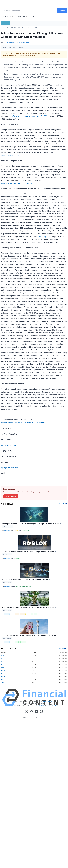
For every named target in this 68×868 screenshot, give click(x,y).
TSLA (3, 682)
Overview (6, 27)
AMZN (3, 655)
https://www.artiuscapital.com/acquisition (17, 183)
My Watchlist (21, 16)
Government (23, 614)
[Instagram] (41, 712)
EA (16, 558)
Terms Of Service (53, 706)
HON (20, 586)
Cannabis (17, 614)
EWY (24, 530)
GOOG (3, 667)
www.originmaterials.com (10, 155)
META (3, 670)
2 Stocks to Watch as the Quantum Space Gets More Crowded (26, 579)
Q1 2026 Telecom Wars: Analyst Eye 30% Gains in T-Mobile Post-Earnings (30, 635)
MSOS (35, 614)
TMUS (22, 642)
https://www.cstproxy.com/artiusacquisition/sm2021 (28, 116)
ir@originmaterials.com (10, 468)
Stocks (15, 23)
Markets (6, 23)
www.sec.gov (43, 237)
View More (63, 504)
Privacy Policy (40, 706)
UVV (30, 586)
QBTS (27, 586)
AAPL (3, 658)
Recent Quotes (7, 16)
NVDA (23, 586)
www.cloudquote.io (49, 701)
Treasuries (34, 27)
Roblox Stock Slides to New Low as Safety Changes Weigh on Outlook (29, 552)
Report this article (11, 496)
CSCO (17, 586)
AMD (3, 661)
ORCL (3, 679)
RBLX (19, 558)
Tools (31, 23)
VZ (25, 642)
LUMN (17, 642)
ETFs (23, 23)
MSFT (3, 673)
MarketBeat (7, 530)
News (11, 27)
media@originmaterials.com (11, 479)
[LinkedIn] (36, 712)
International (26, 27)
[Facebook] (32, 712)
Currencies (17, 27)
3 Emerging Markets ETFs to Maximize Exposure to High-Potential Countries (31, 524)
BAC (3, 664)
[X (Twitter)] (27, 712)
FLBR (28, 530)
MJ (32, 614)
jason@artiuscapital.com (10, 445)
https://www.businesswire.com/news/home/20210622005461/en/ (26, 423)
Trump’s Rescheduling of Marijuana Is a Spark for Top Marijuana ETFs (29, 607)
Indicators (35, 16)
